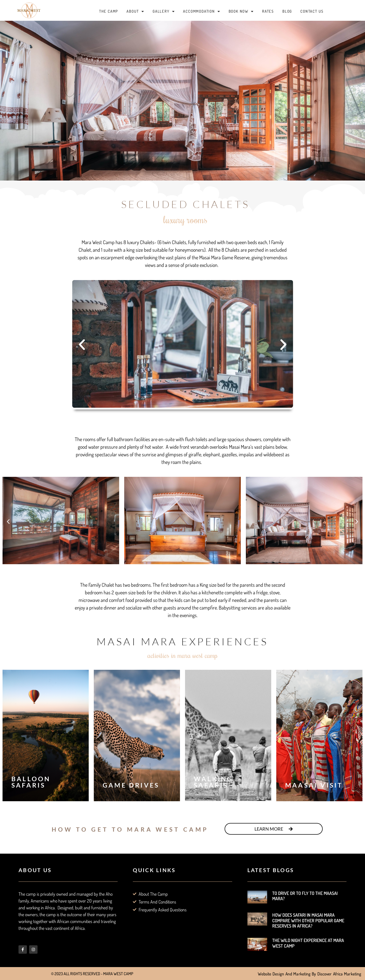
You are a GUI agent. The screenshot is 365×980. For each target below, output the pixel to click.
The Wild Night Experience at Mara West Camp (308, 943)
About (135, 12)
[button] (82, 345)
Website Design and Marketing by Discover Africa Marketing (309, 974)
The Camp (109, 11)
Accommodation (202, 12)
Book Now (241, 12)
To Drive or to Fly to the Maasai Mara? (305, 896)
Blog (287, 11)
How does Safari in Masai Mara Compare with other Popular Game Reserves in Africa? (308, 920)
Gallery (164, 12)
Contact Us (312, 11)
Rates (268, 11)
